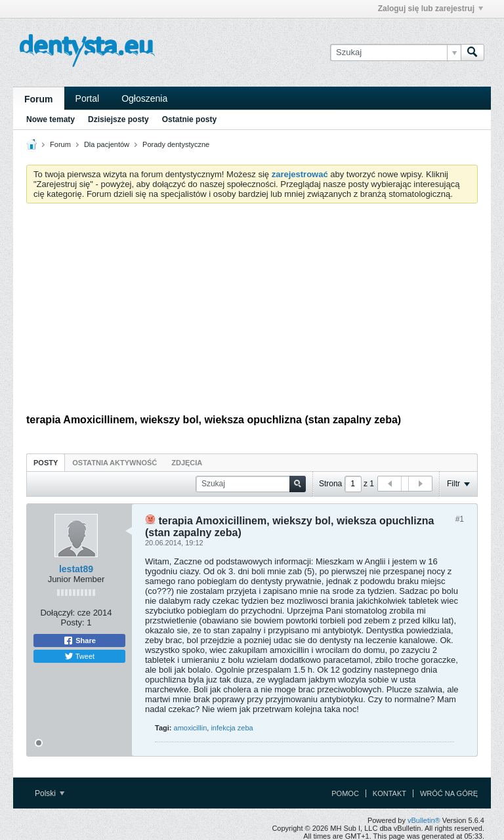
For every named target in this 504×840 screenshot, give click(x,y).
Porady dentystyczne (176, 144)
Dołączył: (57, 613)
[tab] (46, 462)
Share (79, 640)
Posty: (73, 622)
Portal (88, 98)
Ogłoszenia (144, 98)
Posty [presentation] (46, 463)
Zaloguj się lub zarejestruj (430, 9)
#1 (460, 519)
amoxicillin (191, 728)
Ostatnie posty (189, 119)
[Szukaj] (395, 52)
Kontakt (389, 793)
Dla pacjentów (107, 144)
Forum (39, 99)
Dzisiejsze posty (118, 119)
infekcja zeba (232, 728)
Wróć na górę (449, 793)
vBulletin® (424, 820)
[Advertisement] (252, 312)
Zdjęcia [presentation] (187, 463)
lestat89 (76, 569)
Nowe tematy (51, 119)
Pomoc (345, 793)
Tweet (79, 656)
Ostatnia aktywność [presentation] (115, 463)
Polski (50, 793)
